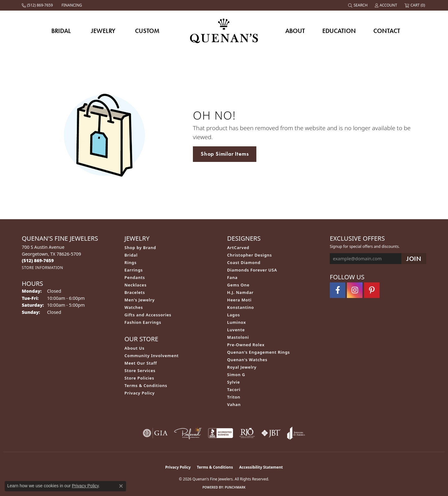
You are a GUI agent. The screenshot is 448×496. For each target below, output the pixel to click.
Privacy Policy (140, 393)
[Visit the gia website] (155, 433)
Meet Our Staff (141, 363)
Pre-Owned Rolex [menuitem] (246, 345)
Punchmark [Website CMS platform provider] (235, 487)
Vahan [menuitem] (234, 404)
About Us (134, 348)
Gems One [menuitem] (238, 285)
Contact (387, 31)
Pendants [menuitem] (135, 277)
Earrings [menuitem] (134, 270)
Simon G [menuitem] (236, 375)
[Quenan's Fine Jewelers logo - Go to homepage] (224, 31)
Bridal (61, 31)
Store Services (140, 371)
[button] (358, 5)
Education (339, 31)
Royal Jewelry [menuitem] (242, 367)
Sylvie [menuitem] (233, 382)
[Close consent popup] (121, 486)
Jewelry (103, 31)
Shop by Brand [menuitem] (140, 248)
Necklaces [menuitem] (135, 285)
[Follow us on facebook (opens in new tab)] (338, 290)
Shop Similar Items (225, 154)
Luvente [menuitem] (236, 330)
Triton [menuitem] (234, 397)
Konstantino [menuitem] (240, 307)
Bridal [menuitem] (131, 255)
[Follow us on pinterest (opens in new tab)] (372, 290)
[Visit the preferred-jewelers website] (188, 433)
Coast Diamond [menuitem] (244, 262)
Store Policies (139, 378)
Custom (147, 31)
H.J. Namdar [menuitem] (240, 292)
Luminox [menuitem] (237, 322)
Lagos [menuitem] (233, 315)
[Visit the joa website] (296, 433)
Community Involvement (152, 356)
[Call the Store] (38, 260)
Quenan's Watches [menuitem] (247, 360)
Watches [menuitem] (134, 307)
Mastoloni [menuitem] (238, 337)
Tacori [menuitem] (234, 390)
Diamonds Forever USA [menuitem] (252, 270)
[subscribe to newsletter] (414, 259)
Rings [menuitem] (131, 262)
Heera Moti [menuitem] (239, 300)
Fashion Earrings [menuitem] (143, 322)
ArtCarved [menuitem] (238, 248)
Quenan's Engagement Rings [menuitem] (259, 352)
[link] (38, 5)
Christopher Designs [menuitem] (250, 255)
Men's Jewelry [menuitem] (140, 300)
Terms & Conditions (146, 385)
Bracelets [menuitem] (135, 292)
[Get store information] (42, 268)
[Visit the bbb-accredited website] (221, 433)
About (295, 31)
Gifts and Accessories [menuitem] (148, 315)
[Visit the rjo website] (247, 433)
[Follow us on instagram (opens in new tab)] (355, 290)
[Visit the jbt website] (271, 433)
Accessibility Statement (261, 467)
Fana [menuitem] (232, 277)
